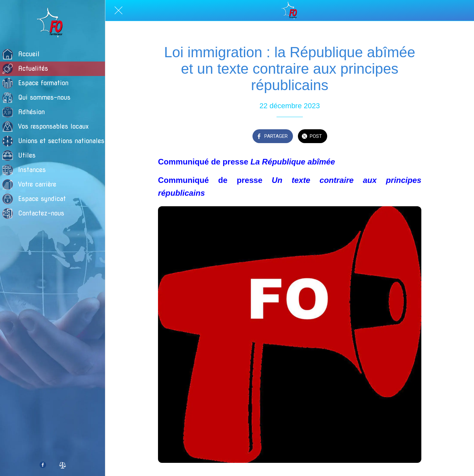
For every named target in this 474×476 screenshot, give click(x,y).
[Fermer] (118, 11)
